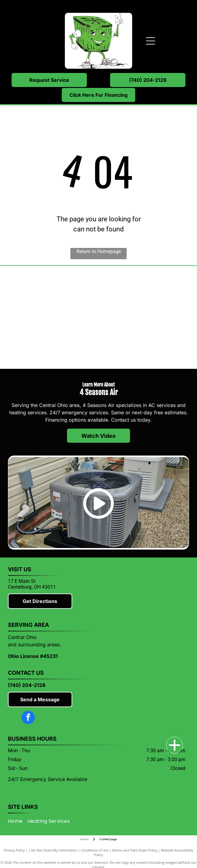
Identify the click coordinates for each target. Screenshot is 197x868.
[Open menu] (151, 41)
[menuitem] (18, 821)
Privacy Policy (14, 850)
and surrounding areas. (35, 645)
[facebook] (28, 718)
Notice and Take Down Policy (135, 850)
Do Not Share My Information (54, 850)
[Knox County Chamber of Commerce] (144, 342)
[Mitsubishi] (53, 293)
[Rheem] (53, 342)
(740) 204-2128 (27, 685)
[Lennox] (144, 293)
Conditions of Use (95, 850)
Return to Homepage (99, 251)
